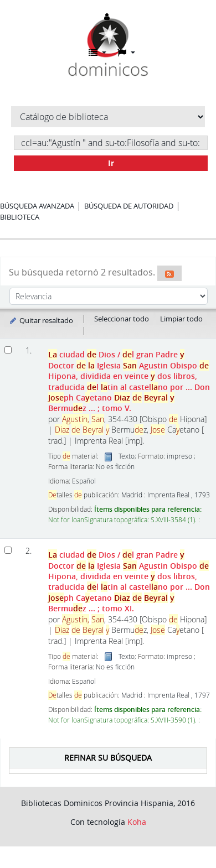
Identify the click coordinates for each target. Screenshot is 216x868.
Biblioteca (20, 217)
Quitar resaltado (41, 320)
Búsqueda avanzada (37, 206)
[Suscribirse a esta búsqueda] (169, 273)
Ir (111, 163)
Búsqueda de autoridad (129, 206)
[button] (97, 53)
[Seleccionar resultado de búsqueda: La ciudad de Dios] (8, 350)
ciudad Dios (129, 381)
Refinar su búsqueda (108, 758)
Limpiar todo (181, 319)
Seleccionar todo (122, 319)
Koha (137, 822)
